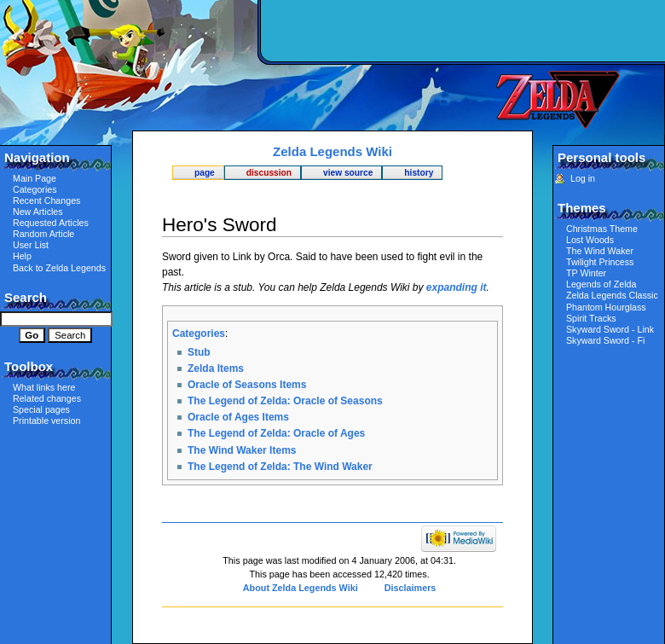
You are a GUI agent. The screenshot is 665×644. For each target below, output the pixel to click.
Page (205, 173)
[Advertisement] (460, 124)
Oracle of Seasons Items (247, 385)
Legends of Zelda (601, 284)
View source (348, 173)
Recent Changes (46, 200)
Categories (199, 334)
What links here (44, 387)
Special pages (41, 409)
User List (31, 245)
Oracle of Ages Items (238, 417)
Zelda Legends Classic (612, 295)
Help (22, 256)
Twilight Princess (600, 262)
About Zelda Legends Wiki (301, 588)
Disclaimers (411, 588)
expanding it (457, 287)
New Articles (38, 212)
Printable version (46, 421)
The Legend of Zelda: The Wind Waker (280, 467)
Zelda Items (216, 368)
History (419, 173)
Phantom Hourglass (606, 307)
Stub (199, 352)
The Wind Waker (600, 251)
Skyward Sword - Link (610, 329)
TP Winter (586, 273)
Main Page (35, 178)
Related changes (47, 398)
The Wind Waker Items (242, 450)
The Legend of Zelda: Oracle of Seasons (285, 401)
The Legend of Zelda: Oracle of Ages (276, 433)
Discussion (269, 173)
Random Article (43, 234)
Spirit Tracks (591, 318)
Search (26, 297)
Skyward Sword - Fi (605, 340)
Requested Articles (51, 223)
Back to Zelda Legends (59, 268)
